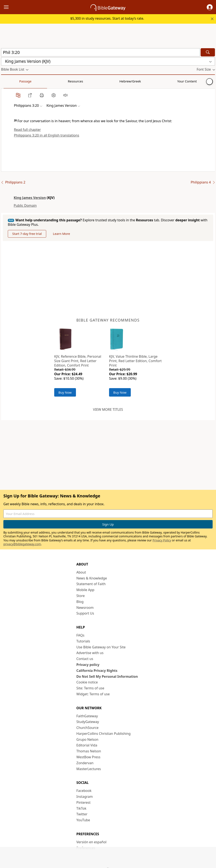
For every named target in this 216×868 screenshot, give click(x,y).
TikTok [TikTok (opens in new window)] (81, 808)
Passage (11, 81)
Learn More (61, 234)
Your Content (83, 81)
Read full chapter (27, 130)
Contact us (85, 659)
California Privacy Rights (97, 671)
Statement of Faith (91, 584)
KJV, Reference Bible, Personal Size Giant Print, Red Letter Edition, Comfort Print (78, 361)
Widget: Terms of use (93, 694)
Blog (80, 602)
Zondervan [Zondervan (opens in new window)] (85, 763)
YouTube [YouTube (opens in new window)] (83, 820)
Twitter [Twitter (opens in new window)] (82, 814)
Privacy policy (88, 665)
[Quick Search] (100, 52)
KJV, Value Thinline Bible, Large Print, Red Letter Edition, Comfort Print (135, 361)
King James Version (30, 198)
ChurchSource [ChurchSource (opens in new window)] (87, 728)
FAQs (80, 635)
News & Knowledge (92, 578)
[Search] (208, 52)
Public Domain (25, 205)
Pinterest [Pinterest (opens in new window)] (83, 802)
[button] (210, 7)
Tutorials (83, 641)
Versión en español (91, 842)
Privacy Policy (162, 540)
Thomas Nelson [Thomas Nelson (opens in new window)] (89, 751)
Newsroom (85, 608)
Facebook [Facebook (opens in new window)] (84, 791)
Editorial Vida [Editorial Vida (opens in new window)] (87, 745)
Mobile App (85, 590)
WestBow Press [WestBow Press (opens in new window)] (88, 757)
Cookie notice (87, 682)
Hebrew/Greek (56, 81)
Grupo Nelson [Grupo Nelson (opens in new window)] (87, 739)
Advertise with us (90, 653)
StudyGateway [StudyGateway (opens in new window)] (88, 722)
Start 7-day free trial (27, 234)
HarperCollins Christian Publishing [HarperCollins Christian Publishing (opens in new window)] (103, 734)
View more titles (108, 409)
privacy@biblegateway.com (22, 544)
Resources (31, 81)
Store (81, 596)
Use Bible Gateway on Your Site (101, 647)
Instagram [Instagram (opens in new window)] (85, 797)
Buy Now (65, 392)
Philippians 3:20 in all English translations (47, 135)
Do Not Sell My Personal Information (107, 676)
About (81, 572)
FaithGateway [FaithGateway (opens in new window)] (87, 716)
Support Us (85, 613)
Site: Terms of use (90, 688)
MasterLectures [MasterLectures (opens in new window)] (89, 769)
